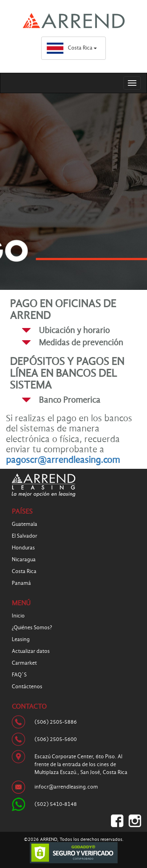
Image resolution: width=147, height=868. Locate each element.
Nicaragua (24, 559)
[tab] (81, 330)
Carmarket (24, 663)
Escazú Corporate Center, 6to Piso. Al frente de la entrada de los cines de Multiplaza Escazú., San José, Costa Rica (81, 764)
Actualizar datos (31, 651)
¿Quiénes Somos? (32, 628)
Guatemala (24, 524)
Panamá (21, 583)
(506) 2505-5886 (56, 722)
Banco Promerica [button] (70, 400)
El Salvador (24, 536)
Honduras (23, 548)
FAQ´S (19, 675)
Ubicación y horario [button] (74, 330)
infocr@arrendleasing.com (66, 787)
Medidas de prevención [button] (81, 343)
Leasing (21, 639)
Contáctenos (27, 686)
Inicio (18, 616)
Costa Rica (72, 48)
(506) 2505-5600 (56, 739)
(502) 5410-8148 (56, 804)
